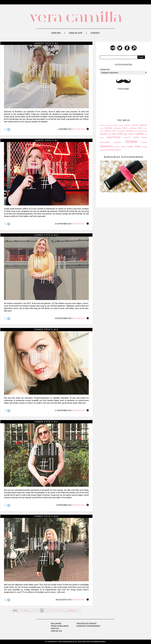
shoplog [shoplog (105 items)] (144, 142)
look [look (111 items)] (109, 134)
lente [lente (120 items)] (145, 131)
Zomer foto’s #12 (46, 330)
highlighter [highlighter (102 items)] (108, 131)
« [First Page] (20, 611)
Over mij (56, 33)
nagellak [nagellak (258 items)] (139, 134)
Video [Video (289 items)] (138, 146)
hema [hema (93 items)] (145, 128)
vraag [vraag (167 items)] (145, 147)
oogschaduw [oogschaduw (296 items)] (113, 137)
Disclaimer (56, 623)
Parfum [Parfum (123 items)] (144, 137)
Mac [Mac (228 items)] (114, 134)
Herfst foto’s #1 (46, 140)
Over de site (76, 33)
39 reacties (79, 224)
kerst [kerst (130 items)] (135, 131)
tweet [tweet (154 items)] (123, 147)
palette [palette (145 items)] (136, 137)
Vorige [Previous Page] (26, 611)
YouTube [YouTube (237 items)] (111, 150)
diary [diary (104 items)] (102, 128)
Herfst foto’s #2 (46, 43)
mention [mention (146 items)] (131, 134)
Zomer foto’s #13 (46, 235)
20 (56, 611)
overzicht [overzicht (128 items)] (127, 137)
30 (61, 611)
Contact (95, 33)
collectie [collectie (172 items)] (135, 125)
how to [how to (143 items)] (115, 131)
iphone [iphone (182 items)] (130, 131)
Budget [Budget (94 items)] (121, 125)
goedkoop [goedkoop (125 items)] (133, 128)
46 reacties (79, 600)
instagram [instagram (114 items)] (122, 131)
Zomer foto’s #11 (46, 422)
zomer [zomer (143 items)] (118, 150)
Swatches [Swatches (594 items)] (106, 146)
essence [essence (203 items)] (108, 128)
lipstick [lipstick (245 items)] (103, 134)
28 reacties (79, 410)
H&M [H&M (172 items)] (140, 128)
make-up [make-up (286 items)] (122, 134)
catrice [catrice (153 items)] (127, 125)
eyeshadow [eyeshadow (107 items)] (117, 128)
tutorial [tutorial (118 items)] (117, 147)
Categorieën (105, 69)
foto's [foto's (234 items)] (125, 128)
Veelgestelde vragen (86, 623)
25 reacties (79, 318)
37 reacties (79, 129)
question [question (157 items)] (117, 142)
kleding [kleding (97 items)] (140, 131)
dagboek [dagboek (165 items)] (143, 125)
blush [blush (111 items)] (116, 125)
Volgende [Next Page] (72, 611)
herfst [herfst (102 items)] (102, 131)
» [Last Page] (79, 611)
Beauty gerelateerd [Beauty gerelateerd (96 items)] (106, 125)
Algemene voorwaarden (88, 626)
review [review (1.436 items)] (131, 141)
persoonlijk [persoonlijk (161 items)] (105, 142)
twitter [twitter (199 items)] (130, 146)
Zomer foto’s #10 (46, 516)
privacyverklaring (60, 626)
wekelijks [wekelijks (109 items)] (103, 150)
